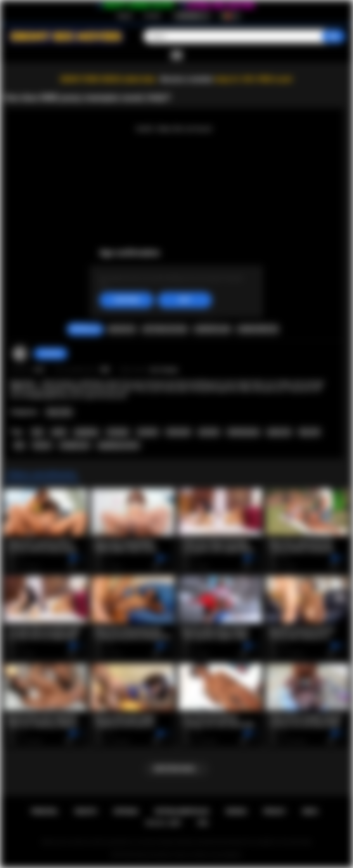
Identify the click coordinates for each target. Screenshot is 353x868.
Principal (44, 811)
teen (37, 432)
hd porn (42, 445)
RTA (203, 823)
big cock (310, 432)
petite (59, 432)
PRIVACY (274, 811)
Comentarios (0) (257, 329)
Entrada (152, 16)
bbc (20, 445)
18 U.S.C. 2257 (163, 823)
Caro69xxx (51, 353)
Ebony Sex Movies (153, 855)
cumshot (148, 432)
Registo (125, 16)
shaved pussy (243, 432)
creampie (118, 432)
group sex (279, 432)
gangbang (86, 432)
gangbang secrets (119, 445)
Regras (236, 811)
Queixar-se (122, 329)
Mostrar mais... (176, 769)
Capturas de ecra (165, 329)
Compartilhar (212, 329)
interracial (178, 432)
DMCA (310, 811)
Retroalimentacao (182, 811)
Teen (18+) (59, 412)
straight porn (75, 445)
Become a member (187, 79)
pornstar (209, 432)
